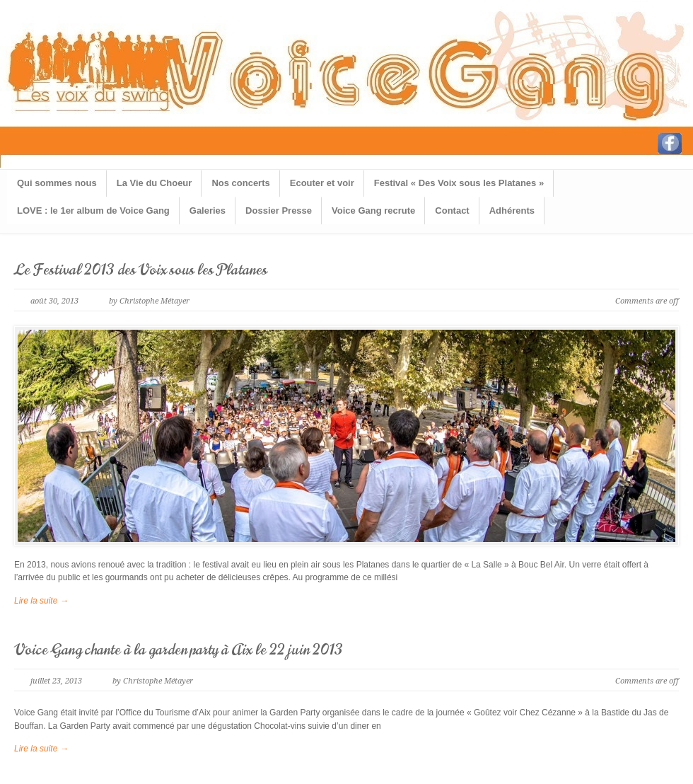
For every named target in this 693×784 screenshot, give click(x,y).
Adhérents (512, 211)
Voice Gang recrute (373, 211)
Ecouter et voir (322, 183)
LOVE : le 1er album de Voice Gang (93, 211)
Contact (452, 211)
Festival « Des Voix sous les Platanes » (459, 183)
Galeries (208, 211)
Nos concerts (240, 183)
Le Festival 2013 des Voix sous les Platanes (141, 270)
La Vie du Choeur (155, 183)
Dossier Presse (279, 211)
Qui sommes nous (57, 183)
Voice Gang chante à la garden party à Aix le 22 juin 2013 (179, 650)
